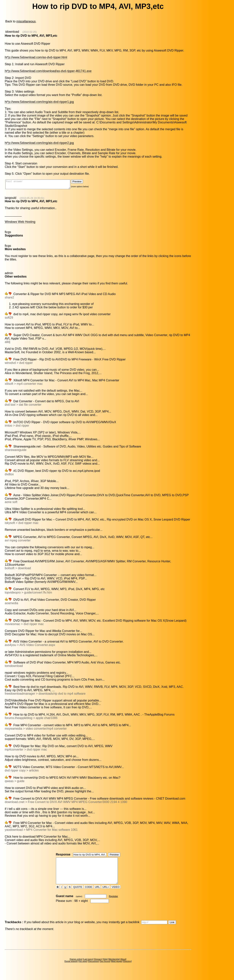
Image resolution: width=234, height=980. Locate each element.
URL (97, 894)
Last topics (88, 966)
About (123, 966)
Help (105, 966)
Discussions (93, 968)
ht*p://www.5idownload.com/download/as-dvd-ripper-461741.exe (48, 71)
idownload (12, 32)
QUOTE (78, 894)
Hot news (83, 968)
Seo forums (105, 968)
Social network (71, 968)
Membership (114, 966)
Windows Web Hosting (20, 223)
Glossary (98, 966)
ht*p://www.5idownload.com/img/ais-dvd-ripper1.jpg (39, 102)
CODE (88, 894)
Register (113, 903)
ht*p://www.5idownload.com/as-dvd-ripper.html (36, 57)
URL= (106, 894)
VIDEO (116, 894)
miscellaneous (26, 21)
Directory (127, 968)
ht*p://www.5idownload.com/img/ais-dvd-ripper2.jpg (39, 143)
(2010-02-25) (30, 32)
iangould (11, 200)
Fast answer (42, 185)
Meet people (117, 968)
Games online (76, 966)
